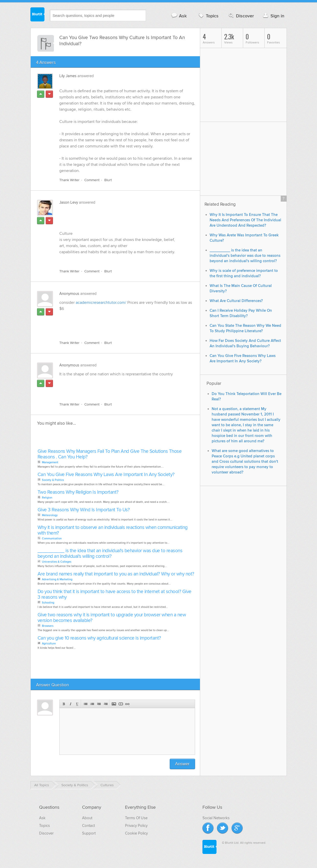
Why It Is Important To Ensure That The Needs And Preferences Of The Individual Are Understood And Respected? (245, 220)
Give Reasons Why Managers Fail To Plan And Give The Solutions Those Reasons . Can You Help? (110, 454)
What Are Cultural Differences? (236, 301)
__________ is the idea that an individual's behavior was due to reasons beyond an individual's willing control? (110, 554)
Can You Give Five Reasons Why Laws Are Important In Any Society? (106, 475)
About (87, 818)
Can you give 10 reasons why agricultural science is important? (99, 638)
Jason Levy (69, 202)
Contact (88, 826)
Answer (182, 764)
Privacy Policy (136, 826)
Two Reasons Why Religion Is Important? (78, 492)
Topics (208, 16)
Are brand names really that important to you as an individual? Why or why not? (116, 574)
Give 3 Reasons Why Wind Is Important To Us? (84, 510)
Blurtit (38, 15)
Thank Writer (69, 180)
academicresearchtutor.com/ (101, 303)
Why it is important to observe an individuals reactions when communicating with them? (113, 530)
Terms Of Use (136, 818)
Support (89, 833)
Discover (241, 16)
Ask (179, 16)
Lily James (68, 76)
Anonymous (69, 294)
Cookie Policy (136, 833)
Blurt (108, 180)
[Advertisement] (118, 325)
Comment (92, 180)
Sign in (273, 16)
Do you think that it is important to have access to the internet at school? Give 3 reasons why (115, 594)
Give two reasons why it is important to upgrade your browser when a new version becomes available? (112, 618)
